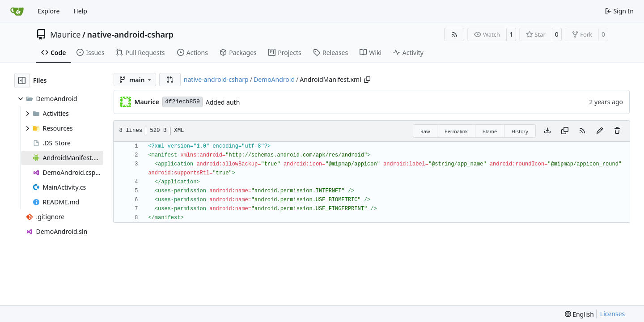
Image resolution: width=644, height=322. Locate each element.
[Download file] (547, 131)
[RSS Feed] (454, 34)
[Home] (17, 11)
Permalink (456, 131)
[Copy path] (367, 80)
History (520, 131)
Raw (425, 131)
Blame (490, 131)
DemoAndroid (274, 79)
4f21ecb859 (182, 102)
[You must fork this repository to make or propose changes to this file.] (600, 131)
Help (80, 11)
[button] (170, 80)
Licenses (613, 314)
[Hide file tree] (22, 80)
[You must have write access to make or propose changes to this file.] (617, 131)
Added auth (223, 102)
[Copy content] (565, 131)
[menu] (579, 314)
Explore (49, 11)
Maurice (65, 34)
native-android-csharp (131, 34)
